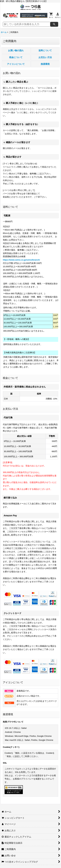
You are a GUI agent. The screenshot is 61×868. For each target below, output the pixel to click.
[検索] (54, 24)
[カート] (51, 15)
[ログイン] (58, 15)
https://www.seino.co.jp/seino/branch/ (21, 260)
